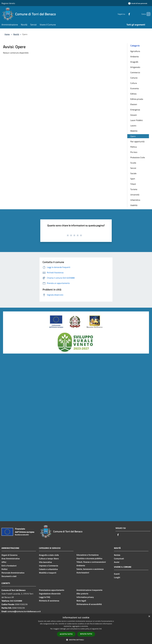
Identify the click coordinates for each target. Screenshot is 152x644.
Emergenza (135, 110)
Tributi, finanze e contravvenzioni (91, 562)
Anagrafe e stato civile (49, 555)
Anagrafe (134, 62)
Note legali (81, 601)
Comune (134, 78)
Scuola (133, 163)
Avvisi (117, 562)
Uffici (4, 562)
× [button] (149, 616)
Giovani (134, 115)
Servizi (133, 168)
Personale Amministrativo (13, 573)
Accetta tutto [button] (66, 634)
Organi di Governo (9, 555)
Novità (16, 34)
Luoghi (117, 577)
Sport (133, 179)
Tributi (133, 184)
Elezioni (134, 104)
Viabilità (134, 205)
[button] (76, 640)
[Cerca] (147, 14)
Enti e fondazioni (9, 566)
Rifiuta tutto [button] (86, 634)
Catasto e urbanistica (48, 569)
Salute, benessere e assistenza (90, 569)
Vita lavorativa (45, 562)
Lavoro (133, 126)
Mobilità (134, 131)
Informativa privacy (85, 597)
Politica (134, 147)
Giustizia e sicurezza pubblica (89, 558)
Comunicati (119, 559)
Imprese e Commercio (49, 566)
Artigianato (135, 67)
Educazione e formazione (88, 555)
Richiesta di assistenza (49, 601)
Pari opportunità (137, 141)
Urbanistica (135, 200)
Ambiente (135, 57)
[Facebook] (125, 14)
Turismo (134, 189)
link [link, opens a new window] (100, 629)
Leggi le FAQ (45, 597)
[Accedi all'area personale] (138, 3)
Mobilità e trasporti (48, 573)
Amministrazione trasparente (89, 590)
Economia (135, 88)
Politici (4, 569)
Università (135, 195)
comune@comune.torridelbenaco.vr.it (24, 611)
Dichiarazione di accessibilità (89, 604)
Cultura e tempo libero (49, 559)
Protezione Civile (138, 157)
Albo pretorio (82, 594)
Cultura (134, 83)
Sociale (133, 173)
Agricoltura (135, 51)
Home (7, 34)
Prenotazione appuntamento (52, 590)
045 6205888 (16, 601)
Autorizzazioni (83, 573)
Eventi (117, 574)
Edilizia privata (137, 99)
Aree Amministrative (11, 559)
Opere (133, 136)
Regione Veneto (8, 3)
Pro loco (134, 152)
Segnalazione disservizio (50, 594)
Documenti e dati (9, 576)
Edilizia (133, 94)
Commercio (135, 72)
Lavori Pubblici (137, 120)
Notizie (117, 555)
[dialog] (76, 629)
